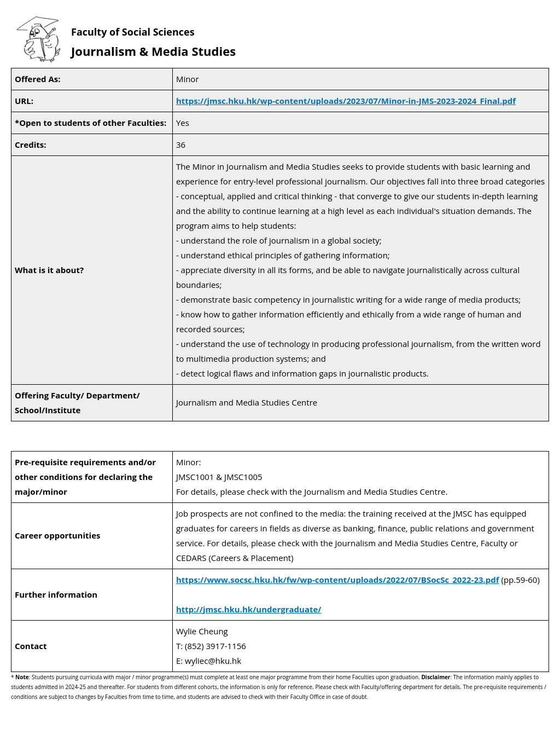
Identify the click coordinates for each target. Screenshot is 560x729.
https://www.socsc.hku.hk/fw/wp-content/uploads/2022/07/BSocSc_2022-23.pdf (338, 580)
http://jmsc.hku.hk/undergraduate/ (249, 609)
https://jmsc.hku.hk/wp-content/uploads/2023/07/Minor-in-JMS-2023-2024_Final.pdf (346, 101)
